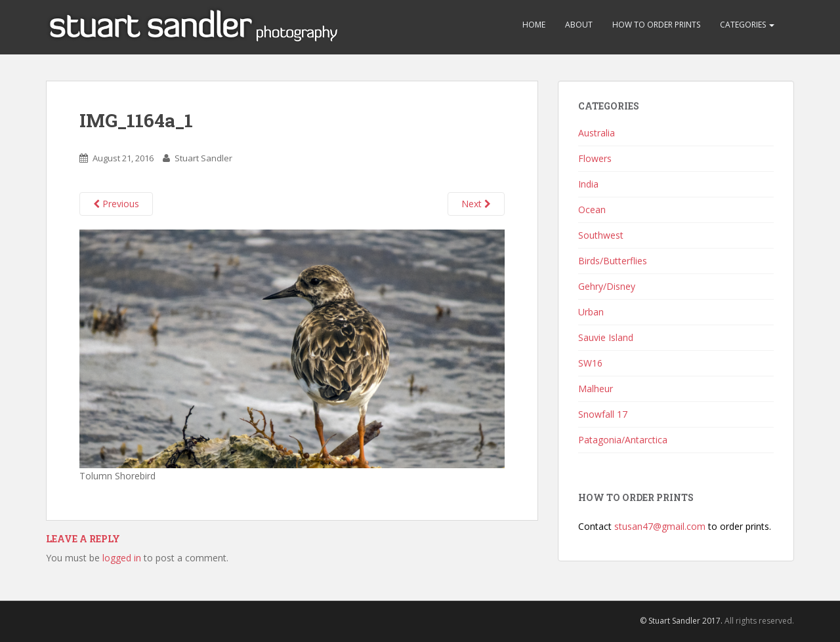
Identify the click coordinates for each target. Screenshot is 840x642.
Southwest (601, 235)
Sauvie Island (606, 337)
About (579, 25)
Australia (597, 133)
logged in (122, 558)
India (588, 184)
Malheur (596, 389)
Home (534, 25)
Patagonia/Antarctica (623, 440)
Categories (747, 25)
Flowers (595, 158)
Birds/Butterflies (613, 261)
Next (476, 204)
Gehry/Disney (607, 286)
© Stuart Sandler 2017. (681, 621)
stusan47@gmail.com (660, 526)
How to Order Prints (656, 25)
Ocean (592, 210)
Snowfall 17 (603, 414)
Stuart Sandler (203, 158)
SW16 (590, 363)
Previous (116, 204)
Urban (591, 312)
